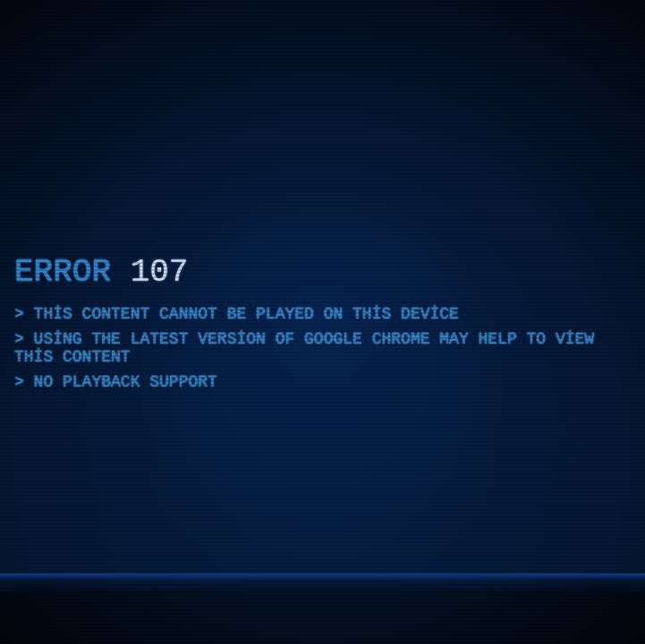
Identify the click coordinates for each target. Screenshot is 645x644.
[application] (322, 322)
